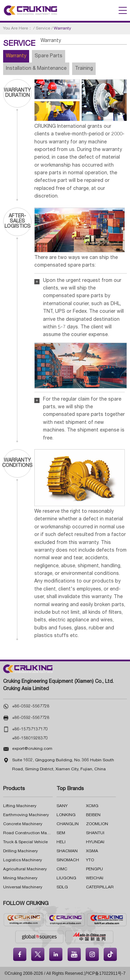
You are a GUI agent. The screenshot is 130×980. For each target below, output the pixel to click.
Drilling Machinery (20, 851)
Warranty (16, 56)
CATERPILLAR (100, 887)
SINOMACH (68, 860)
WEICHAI (95, 878)
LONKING (66, 815)
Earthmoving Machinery (26, 815)
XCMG (92, 806)
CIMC (62, 869)
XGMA (92, 851)
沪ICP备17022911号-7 (105, 973)
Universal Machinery (23, 887)
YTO (90, 860)
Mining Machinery (20, 878)
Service (43, 28)
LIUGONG (66, 878)
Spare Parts (49, 56)
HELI (61, 842)
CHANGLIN (68, 824)
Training (84, 69)
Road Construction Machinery (32, 833)
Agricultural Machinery (25, 869)
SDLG (62, 887)
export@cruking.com (32, 749)
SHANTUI (95, 833)
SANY (62, 806)
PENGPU (94, 869)
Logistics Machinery (23, 860)
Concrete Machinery (23, 824)
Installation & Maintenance (36, 69)
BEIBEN (93, 815)
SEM (61, 833)
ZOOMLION (97, 824)
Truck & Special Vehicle (25, 842)
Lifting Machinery (20, 806)
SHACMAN (67, 851)
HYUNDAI (95, 842)
